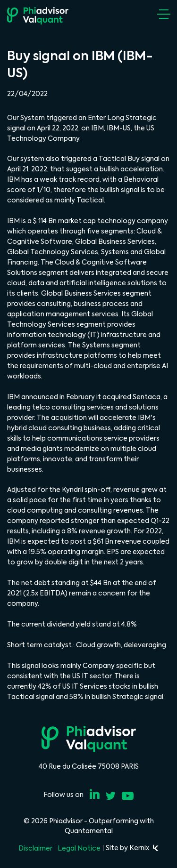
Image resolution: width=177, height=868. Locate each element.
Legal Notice (79, 848)
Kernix (144, 848)
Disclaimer (35, 848)
